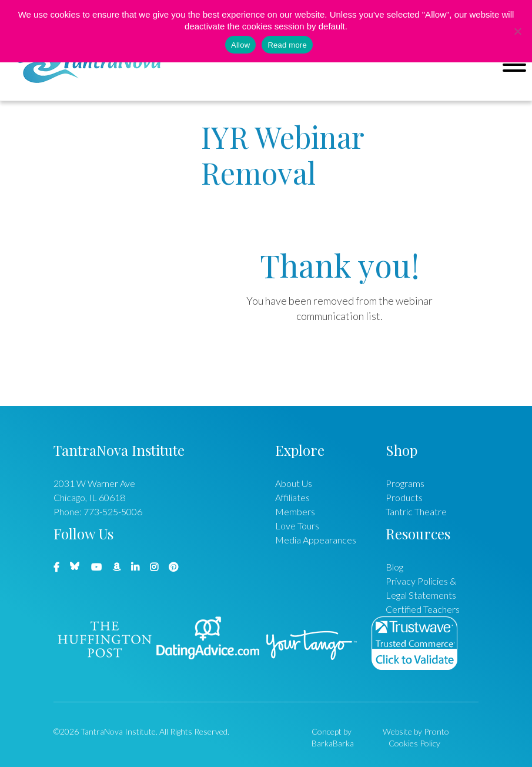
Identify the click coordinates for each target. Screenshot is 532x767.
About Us (294, 483)
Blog (394, 567)
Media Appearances (316, 540)
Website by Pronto (416, 731)
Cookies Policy (414, 743)
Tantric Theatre (416, 511)
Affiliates (292, 497)
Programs (405, 483)
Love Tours (297, 526)
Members (295, 511)
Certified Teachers (423, 609)
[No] (517, 31)
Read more (287, 45)
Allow (240, 45)
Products (404, 497)
